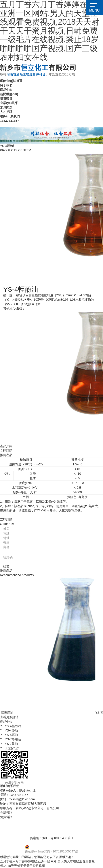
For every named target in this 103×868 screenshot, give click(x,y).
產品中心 (6, 90)
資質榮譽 (6, 99)
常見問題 (6, 107)
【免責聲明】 (72, 808)
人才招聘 (6, 112)
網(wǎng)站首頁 (11, 81)
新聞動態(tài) (9, 94)
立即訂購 (6, 451)
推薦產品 (6, 455)
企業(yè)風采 (9, 103)
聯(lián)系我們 (10, 116)
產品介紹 (6, 446)
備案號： (51, 838)
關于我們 (6, 85)
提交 (6, 566)
